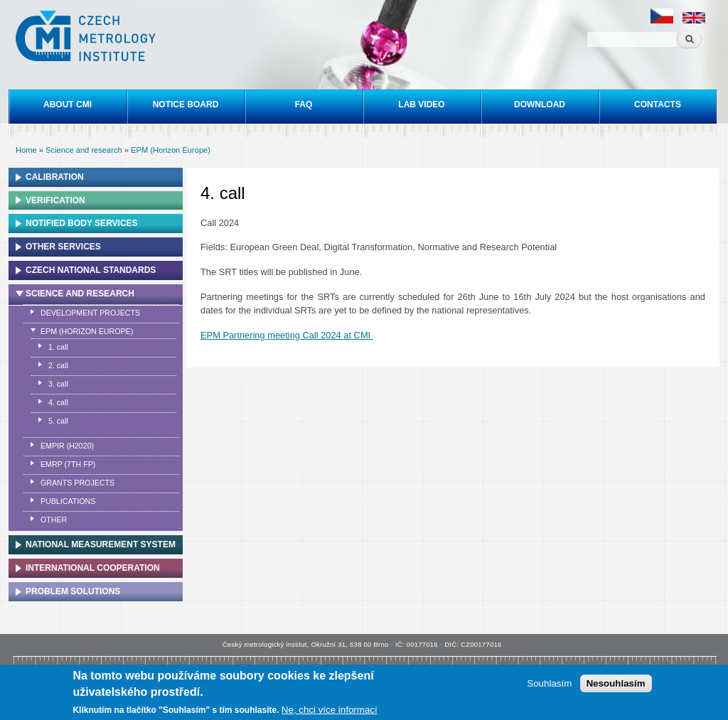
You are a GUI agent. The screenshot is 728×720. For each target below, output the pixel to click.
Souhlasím (549, 684)
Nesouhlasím (616, 684)
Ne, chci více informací (330, 710)
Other (54, 520)
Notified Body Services (82, 223)
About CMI (68, 104)
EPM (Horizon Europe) (171, 150)
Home (26, 150)
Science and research (84, 150)
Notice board (186, 104)
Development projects (90, 313)
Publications (68, 501)
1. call (58, 347)
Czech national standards (91, 270)
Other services (63, 247)
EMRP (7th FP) (68, 464)
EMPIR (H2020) (67, 446)
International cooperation (93, 568)
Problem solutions (73, 591)
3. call (58, 384)
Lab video (421, 104)
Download (540, 104)
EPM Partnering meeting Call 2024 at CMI (287, 335)
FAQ (304, 104)
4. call (58, 402)
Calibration (55, 177)
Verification (55, 200)
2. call (58, 365)
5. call (58, 421)
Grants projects (77, 483)
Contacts (658, 104)
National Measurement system (101, 544)
